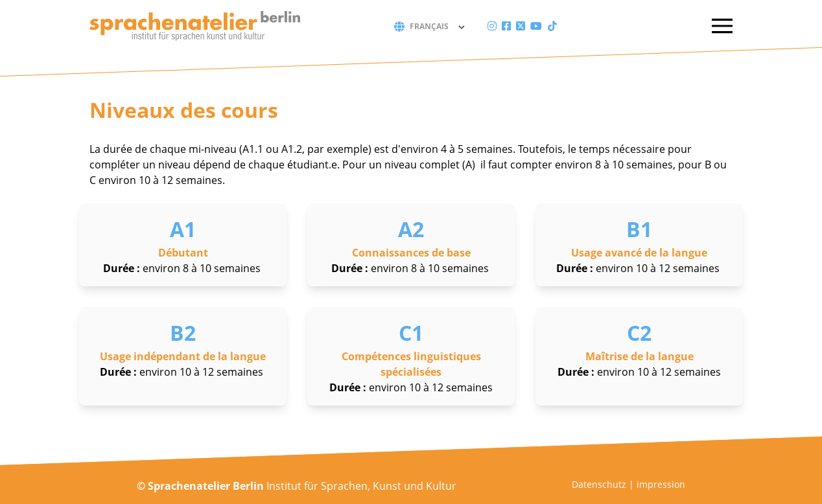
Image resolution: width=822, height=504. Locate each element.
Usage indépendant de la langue (183, 356)
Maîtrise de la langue (640, 356)
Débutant (183, 253)
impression (661, 484)
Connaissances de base (411, 253)
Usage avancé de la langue (639, 253)
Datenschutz (599, 484)
